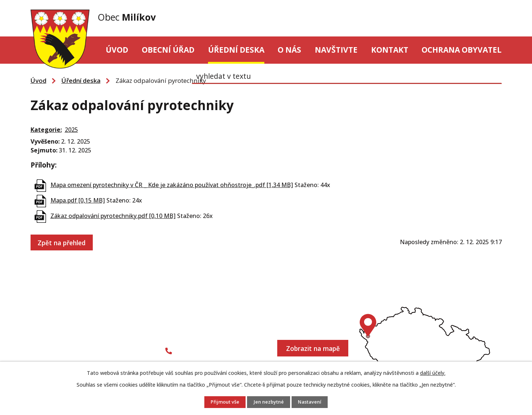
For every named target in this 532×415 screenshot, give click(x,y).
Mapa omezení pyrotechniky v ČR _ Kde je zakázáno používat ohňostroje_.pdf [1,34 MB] (172, 185)
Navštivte (336, 50)
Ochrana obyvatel (461, 50)
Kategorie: (46, 130)
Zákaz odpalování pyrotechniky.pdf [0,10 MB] (113, 216)
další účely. (433, 373)
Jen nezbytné (269, 402)
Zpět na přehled (62, 242)
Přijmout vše (223, 402)
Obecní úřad (168, 50)
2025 (71, 130)
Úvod (117, 50)
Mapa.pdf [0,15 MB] (78, 200)
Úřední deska (236, 50)
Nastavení (312, 402)
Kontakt (390, 50)
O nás (289, 50)
